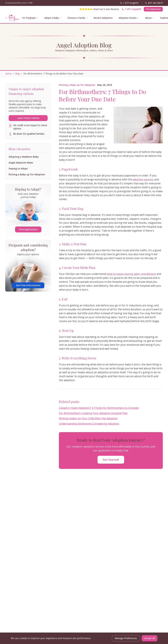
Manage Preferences (126, 638)
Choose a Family (76, 18)
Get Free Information (28, 285)
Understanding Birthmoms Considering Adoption (89, 424)
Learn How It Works (28, 118)
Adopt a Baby (52, 18)
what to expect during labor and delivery (131, 274)
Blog (17, 74)
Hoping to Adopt (18, 169)
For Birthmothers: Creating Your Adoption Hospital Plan (93, 413)
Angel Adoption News (21, 163)
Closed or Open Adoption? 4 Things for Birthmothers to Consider (99, 408)
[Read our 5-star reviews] (99, 9)
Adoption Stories (128, 18)
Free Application (153, 9)
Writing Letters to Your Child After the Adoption (88, 418)
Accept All (150, 638)
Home (8, 74)
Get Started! (111, 460)
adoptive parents (143, 179)
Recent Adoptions (103, 18)
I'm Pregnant (29, 18)
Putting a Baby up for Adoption (77, 85)
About (148, 18)
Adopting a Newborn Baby (24, 157)
